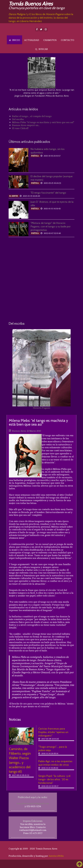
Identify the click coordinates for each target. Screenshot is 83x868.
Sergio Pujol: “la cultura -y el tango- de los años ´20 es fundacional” (54, 779)
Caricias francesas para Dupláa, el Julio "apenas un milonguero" (53, 732)
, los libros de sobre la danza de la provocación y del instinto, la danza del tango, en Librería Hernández (41, 18)
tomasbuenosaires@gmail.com (33, 803)
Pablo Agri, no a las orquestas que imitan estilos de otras (55, 763)
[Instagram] (46, 30)
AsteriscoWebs (56, 856)
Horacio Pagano (42, 408)
